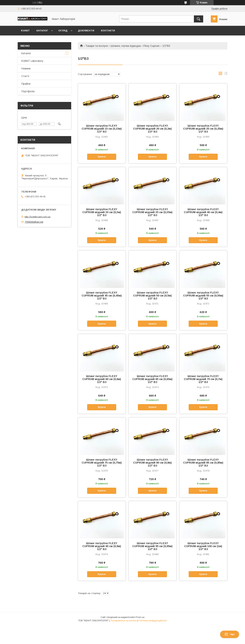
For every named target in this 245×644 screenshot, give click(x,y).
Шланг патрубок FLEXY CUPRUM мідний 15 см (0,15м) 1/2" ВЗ (102, 129)
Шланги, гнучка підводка (126, 46)
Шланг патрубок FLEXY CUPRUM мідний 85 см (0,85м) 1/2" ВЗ (203, 463)
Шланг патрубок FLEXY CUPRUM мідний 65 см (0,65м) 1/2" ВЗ (152, 379)
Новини (26, 69)
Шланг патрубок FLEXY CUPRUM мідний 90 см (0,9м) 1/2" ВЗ (102, 546)
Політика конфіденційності (153, 621)
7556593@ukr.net (34, 222)
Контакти (108, 31)
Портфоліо (28, 91)
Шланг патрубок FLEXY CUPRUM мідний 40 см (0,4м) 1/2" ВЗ (203, 212)
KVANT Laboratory (32, 61)
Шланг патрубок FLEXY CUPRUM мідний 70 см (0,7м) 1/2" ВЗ (203, 379)
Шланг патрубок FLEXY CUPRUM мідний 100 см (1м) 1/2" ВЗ (203, 546)
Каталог (42, 31)
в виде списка (226, 74)
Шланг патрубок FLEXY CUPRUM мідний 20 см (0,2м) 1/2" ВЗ (152, 129)
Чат (230, 634)
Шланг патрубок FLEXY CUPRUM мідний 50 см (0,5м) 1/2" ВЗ (152, 296)
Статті (25, 76)
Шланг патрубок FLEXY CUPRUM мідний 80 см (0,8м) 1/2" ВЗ (152, 463)
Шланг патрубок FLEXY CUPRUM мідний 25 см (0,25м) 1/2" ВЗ (203, 129)
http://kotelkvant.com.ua (37, 217)
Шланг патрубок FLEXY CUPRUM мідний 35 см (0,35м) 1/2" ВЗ (152, 212)
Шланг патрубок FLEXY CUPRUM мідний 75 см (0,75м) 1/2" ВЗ (102, 463)
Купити (102, 157)
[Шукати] (199, 19)
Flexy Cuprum (151, 46)
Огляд (63, 31)
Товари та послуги (97, 46)
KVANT (25, 31)
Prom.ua (140, 617)
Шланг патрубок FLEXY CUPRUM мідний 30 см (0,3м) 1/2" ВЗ (102, 212)
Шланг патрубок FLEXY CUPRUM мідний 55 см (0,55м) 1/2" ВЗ (203, 296)
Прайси (26, 84)
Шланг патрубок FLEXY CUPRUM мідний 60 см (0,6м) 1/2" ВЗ (102, 379)
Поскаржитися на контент (124, 621)
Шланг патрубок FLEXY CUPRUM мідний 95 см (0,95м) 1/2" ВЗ (152, 546)
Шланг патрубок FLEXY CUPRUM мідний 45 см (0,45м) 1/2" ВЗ (102, 296)
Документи (86, 31)
